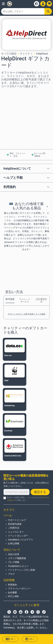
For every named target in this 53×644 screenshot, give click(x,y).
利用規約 (10, 187)
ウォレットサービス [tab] (25, 300)
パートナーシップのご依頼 (21, 570)
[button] (3, 4)
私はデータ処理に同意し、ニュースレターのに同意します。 (28, 499)
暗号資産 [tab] (10, 299)
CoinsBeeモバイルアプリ (20, 540)
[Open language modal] (37, 4)
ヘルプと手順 (13, 178)
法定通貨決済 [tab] (41, 300)
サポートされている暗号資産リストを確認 (27, 314)
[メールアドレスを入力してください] (16, 492)
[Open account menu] (43, 4)
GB (30, 639)
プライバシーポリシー (19, 589)
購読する (40, 492)
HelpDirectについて (17, 168)
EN (10, 639)
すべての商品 (9, 54)
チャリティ (26, 54)
